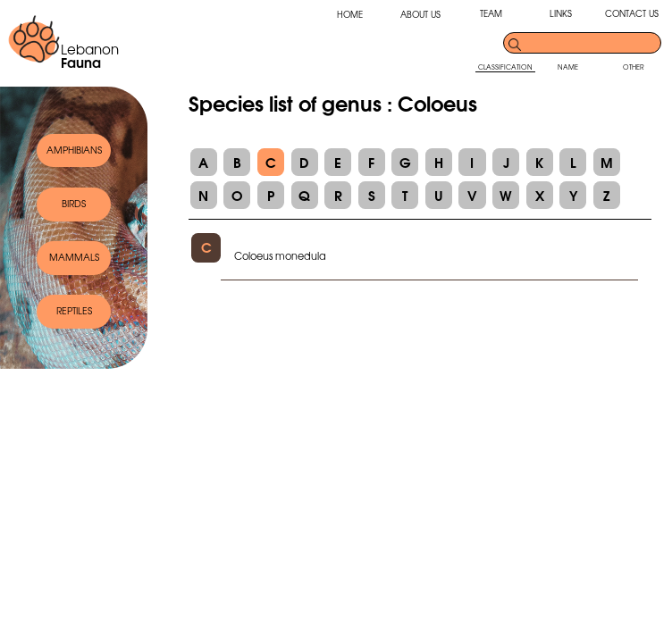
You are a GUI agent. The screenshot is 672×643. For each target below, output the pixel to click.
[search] (592, 43)
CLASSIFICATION (505, 67)
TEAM (491, 13)
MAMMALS (74, 257)
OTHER (634, 67)
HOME (350, 14)
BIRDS (74, 203)
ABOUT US (420, 14)
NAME (568, 67)
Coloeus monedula (280, 255)
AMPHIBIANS (74, 150)
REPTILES (74, 310)
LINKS (561, 13)
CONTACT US (632, 13)
